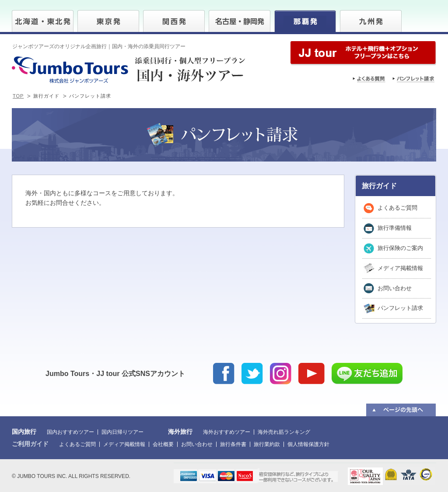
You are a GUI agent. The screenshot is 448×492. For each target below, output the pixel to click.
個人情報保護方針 (308, 444)
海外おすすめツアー (227, 432)
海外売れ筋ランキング (284, 432)
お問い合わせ (395, 288)
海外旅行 (180, 432)
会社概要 (163, 444)
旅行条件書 (233, 444)
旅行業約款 (267, 444)
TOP (18, 96)
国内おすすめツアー (70, 432)
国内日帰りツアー (122, 432)
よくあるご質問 (397, 208)
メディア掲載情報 (400, 268)
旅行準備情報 (395, 228)
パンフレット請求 (400, 308)
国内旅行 (24, 432)
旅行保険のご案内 (400, 248)
